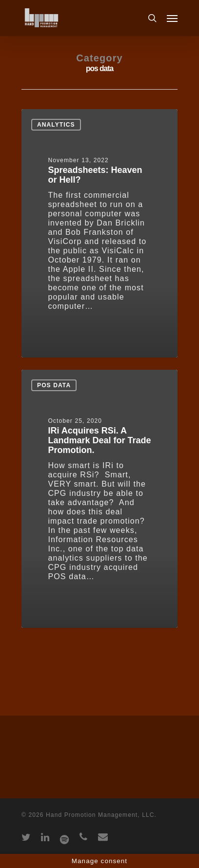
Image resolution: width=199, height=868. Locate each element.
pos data (54, 385)
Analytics (56, 125)
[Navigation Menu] (172, 18)
